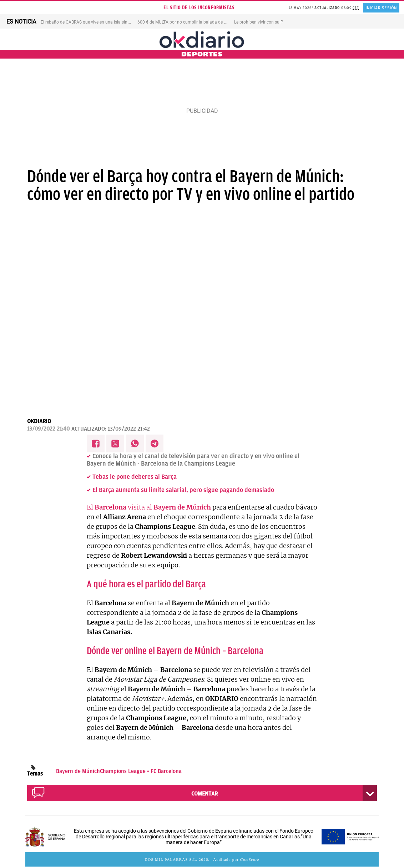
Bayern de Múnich (78, 771)
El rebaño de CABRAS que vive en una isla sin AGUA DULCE (97, 22)
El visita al (149, 507)
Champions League (123, 771)
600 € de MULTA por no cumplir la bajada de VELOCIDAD (192, 22)
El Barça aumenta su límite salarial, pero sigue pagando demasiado (183, 490)
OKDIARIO (39, 421)
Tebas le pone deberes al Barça (135, 477)
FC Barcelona (166, 771)
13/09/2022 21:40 (48, 429)
